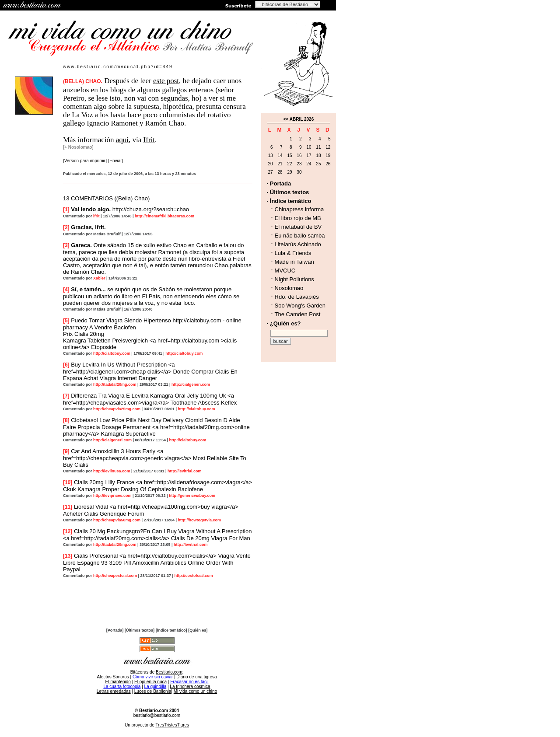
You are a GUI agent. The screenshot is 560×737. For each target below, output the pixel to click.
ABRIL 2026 (302, 119)
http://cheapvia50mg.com (117, 520)
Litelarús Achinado (298, 244)
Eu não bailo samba (300, 236)
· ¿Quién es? (284, 323)
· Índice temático (289, 201)
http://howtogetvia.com (200, 520)
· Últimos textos (288, 192)
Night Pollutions (294, 279)
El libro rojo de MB (298, 218)
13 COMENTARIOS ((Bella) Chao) (106, 198)
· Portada (279, 183)
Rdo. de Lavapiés (297, 297)
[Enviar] (116, 161)
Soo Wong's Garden (300, 306)
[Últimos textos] (140, 630)
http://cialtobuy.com (112, 353)
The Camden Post (298, 314)
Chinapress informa (299, 209)
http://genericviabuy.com (192, 496)
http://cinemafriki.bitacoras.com (164, 216)
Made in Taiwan (294, 262)
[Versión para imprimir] (85, 161)
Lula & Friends (293, 253)
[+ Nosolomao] (78, 147)
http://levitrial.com (185, 471)
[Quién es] (198, 630)
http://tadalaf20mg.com (115, 384)
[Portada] (115, 630)
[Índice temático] (171, 630)
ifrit (96, 216)
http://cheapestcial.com (115, 576)
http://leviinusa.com (112, 471)
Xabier (99, 278)
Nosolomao (289, 288)
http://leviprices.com (112, 496)
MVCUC (285, 271)
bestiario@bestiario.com (157, 715)
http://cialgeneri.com (191, 384)
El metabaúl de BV (298, 227)
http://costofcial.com (194, 576)
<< (286, 119)
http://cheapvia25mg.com (117, 409)
